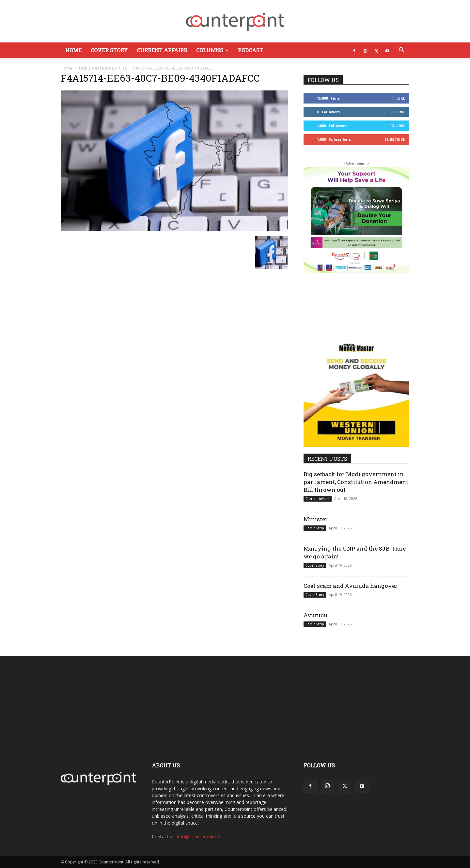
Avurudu (315, 615)
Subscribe (395, 139)
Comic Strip (315, 528)
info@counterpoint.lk (199, 836)
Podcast (251, 50)
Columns (212, 50)
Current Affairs (162, 50)
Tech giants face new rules (102, 68)
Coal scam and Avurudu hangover (351, 586)
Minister (316, 519)
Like (401, 98)
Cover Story (109, 50)
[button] (401, 51)
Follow (397, 112)
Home (73, 50)
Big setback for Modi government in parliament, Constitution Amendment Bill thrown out (356, 482)
